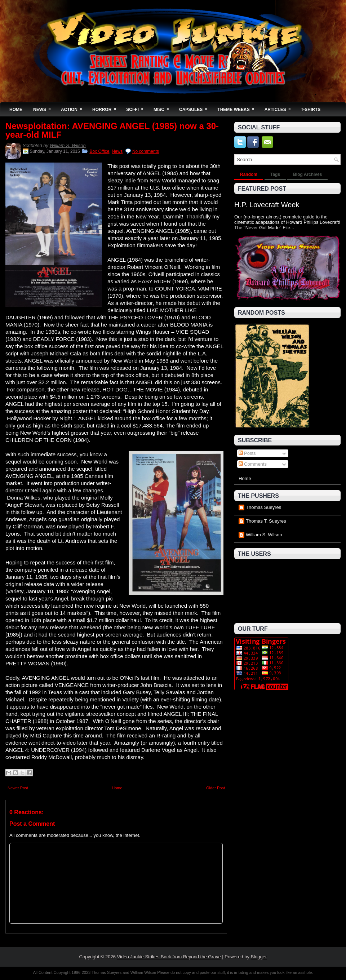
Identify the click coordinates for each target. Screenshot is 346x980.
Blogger (259, 957)
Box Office (99, 151)
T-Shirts (311, 110)
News (44, 107)
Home (16, 110)
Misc (164, 107)
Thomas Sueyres (263, 507)
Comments (253, 464)
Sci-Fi (137, 107)
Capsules (196, 107)
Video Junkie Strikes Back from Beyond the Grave (169, 957)
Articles (280, 107)
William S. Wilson (68, 145)
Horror (107, 107)
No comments (146, 151)
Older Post (216, 788)
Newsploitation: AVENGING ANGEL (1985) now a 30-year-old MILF (112, 130)
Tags (275, 174)
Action (74, 107)
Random (249, 174)
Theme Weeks (238, 107)
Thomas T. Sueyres (266, 521)
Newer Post (18, 788)
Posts (247, 453)
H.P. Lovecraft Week (267, 205)
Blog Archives (307, 174)
